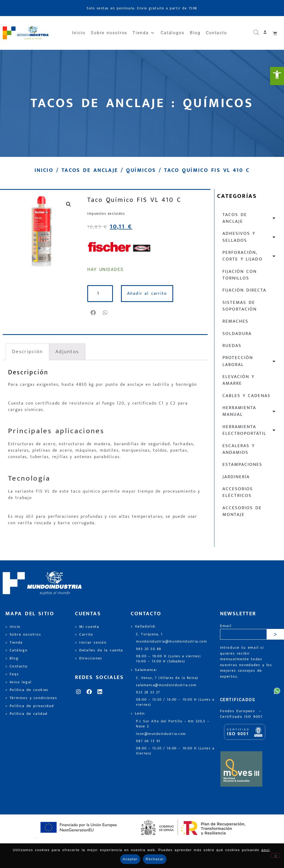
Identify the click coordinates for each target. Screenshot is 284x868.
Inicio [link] (79, 33)
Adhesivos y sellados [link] (249, 237)
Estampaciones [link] (242, 465)
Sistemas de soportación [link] (240, 306)
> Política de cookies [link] (27, 690)
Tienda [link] (144, 33)
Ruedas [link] (232, 346)
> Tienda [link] (14, 643)
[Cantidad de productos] (100, 294)
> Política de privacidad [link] (30, 706)
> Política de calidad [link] (26, 714)
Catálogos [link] (173, 33)
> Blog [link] (12, 658)
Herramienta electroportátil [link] (249, 430)
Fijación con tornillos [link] (240, 275)
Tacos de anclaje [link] (90, 170)
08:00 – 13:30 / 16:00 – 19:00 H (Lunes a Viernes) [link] (175, 751)
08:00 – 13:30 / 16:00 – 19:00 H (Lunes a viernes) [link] (175, 702)
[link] (277, 76)
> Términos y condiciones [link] (31, 698)
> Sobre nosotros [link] (23, 635)
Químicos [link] (141, 170)
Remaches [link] (235, 321)
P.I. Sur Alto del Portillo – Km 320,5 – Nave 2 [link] (173, 724)
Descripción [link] (27, 352)
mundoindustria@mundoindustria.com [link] (171, 642)
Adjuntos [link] (67, 352)
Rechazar (155, 859)
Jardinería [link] (236, 477)
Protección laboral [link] (249, 361)
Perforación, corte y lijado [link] (249, 256)
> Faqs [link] (12, 674)
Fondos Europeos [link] (238, 711)
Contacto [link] (216, 33)
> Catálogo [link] (17, 650)
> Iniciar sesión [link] (91, 643)
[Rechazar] (275, 855)
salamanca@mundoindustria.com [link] (166, 685)
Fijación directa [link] (244, 290)
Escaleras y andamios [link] (239, 449)
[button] (93, 313)
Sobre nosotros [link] (109, 33)
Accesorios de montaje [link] (242, 511)
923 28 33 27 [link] (148, 692)
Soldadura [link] (237, 334)
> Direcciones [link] (89, 658)
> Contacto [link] (17, 666)
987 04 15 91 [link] (148, 741)
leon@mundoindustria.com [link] (161, 734)
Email (226, 626)
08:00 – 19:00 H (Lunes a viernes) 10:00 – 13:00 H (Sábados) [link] (168, 659)
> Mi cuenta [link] (87, 627)
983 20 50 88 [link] (149, 649)
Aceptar (130, 859)
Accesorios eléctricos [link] (238, 492)
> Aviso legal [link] (18, 682)
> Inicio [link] (13, 627)
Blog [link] (195, 33)
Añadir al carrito (147, 294)
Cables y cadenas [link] (247, 396)
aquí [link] (266, 850)
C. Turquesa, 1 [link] (149, 634)
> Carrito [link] (84, 635)
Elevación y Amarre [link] (238, 380)
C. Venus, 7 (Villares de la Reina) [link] (167, 678)
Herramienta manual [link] (249, 411)
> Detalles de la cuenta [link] (99, 650)
